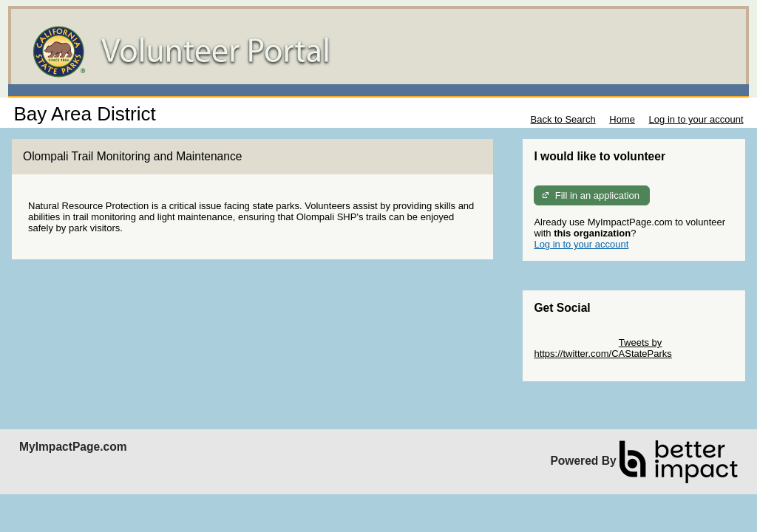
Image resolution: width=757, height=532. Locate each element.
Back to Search (563, 119)
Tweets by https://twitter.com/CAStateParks (602, 348)
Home (622, 119)
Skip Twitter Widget (575, 342)
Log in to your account (696, 119)
